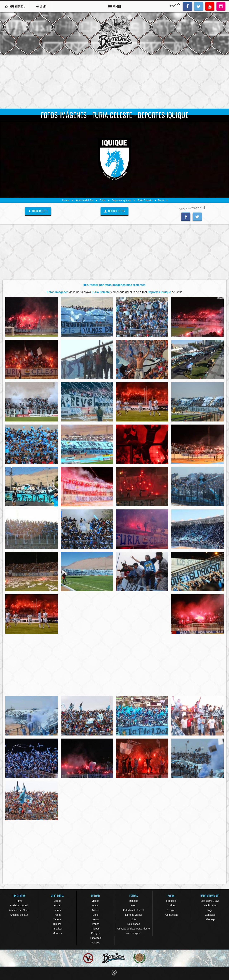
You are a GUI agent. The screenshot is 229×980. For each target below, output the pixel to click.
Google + (172, 910)
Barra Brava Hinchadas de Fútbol (114, 33)
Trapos (57, 915)
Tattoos (57, 919)
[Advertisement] (114, 82)
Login (210, 910)
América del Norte (19, 910)
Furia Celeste (145, 200)
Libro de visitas (134, 915)
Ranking (134, 901)
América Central (19, 905)
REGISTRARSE (15, 6)
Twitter (172, 905)
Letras (57, 910)
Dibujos (57, 924)
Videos (57, 901)
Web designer (134, 933)
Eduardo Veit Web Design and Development (115, 973)
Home (66, 200)
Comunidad (172, 915)
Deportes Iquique (121, 200)
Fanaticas (57, 929)
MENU (114, 6)
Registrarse (210, 905)
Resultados (134, 924)
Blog (134, 905)
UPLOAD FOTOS (115, 211)
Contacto (210, 915)
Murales (57, 933)
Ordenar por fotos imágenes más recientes (114, 285)
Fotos (57, 905)
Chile (103, 200)
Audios (95, 910)
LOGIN (41, 6)
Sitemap (210, 919)
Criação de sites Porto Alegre (134, 929)
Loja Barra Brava (210, 901)
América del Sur (84, 200)
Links (95, 915)
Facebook (172, 901)
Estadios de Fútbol (134, 910)
